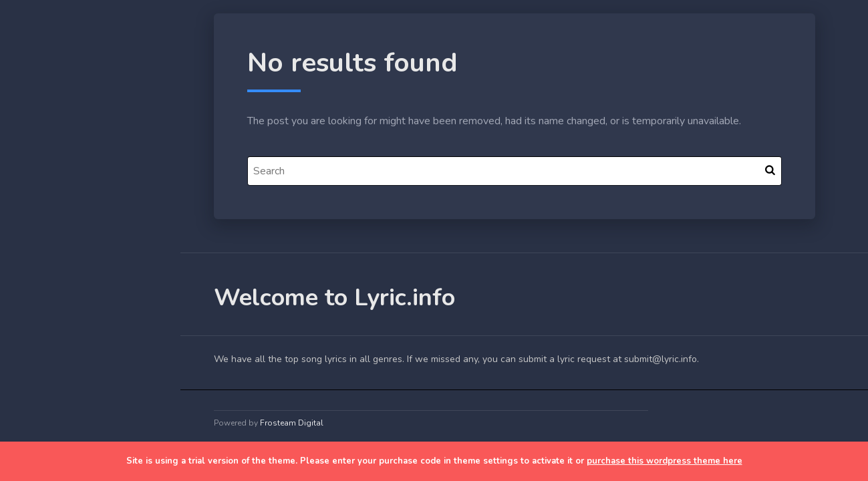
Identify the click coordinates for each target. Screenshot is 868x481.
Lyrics (42, 272)
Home (43, 210)
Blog (40, 241)
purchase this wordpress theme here (665, 461)
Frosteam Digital (292, 423)
